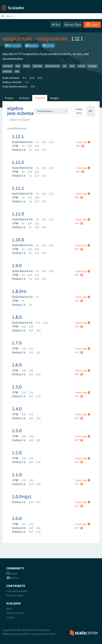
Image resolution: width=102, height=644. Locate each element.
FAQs (9, 609)
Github (12, 573)
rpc (65, 66)
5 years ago (82, 436)
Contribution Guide (17, 591)
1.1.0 (17, 474)
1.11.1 (18, 188)
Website (32, 46)
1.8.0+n (19, 291)
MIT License (13, 46)
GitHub (48, 46)
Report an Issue (15, 595)
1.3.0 (17, 430)
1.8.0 (17, 317)
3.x (24, 78)
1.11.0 (18, 214)
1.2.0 (17, 452)
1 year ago (83, 142)
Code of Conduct (15, 613)
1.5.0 (17, 387)
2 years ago (82, 194)
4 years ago (82, 348)
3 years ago (82, 271)
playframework (52, 66)
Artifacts (24, 98)
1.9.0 (17, 265)
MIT (80, 146)
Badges (55, 98)
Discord (13, 578)
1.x (27, 82)
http (18, 66)
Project (9, 98)
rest (17, 71)
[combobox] (51, 111)
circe (72, 66)
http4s (26, 66)
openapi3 (8, 66)
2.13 (32, 78)
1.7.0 (17, 343)
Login (92, 25)
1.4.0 (17, 409)
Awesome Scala (73, 25)
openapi (92, 66)
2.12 (40, 78)
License (10, 617)
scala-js (81, 66)
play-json (7, 71)
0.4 (33, 86)
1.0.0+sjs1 (22, 496)
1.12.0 (18, 162)
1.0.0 (17, 518)
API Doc (56, 25)
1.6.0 (17, 365)
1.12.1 (18, 136)
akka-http (37, 66)
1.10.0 (18, 240)
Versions (40, 98)
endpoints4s (18, 38)
